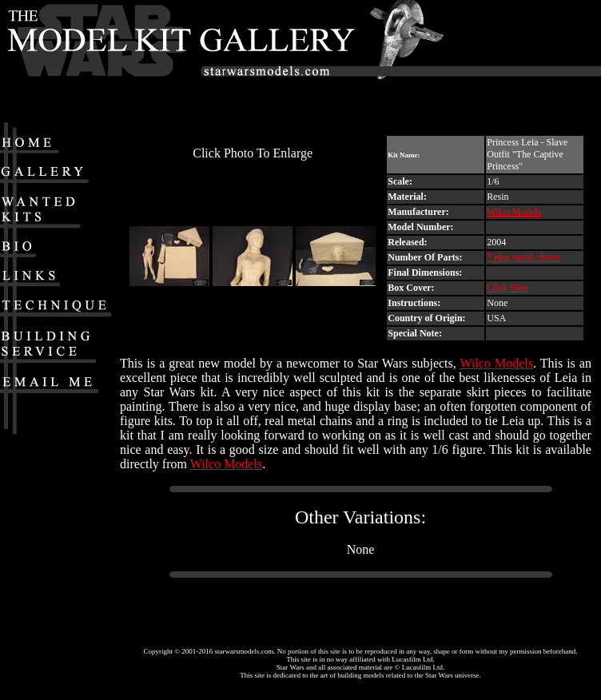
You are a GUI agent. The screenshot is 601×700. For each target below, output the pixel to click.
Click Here (507, 288)
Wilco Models (514, 212)
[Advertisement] (525, 60)
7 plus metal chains (523, 257)
